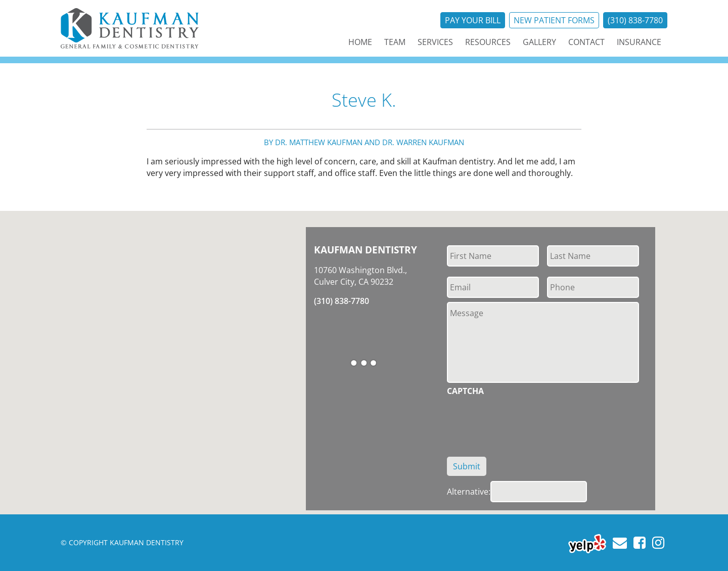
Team (395, 42)
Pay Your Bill (473, 20)
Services (435, 42)
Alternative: (469, 492)
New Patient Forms (554, 20)
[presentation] (524, 421)
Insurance (639, 42)
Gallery (539, 42)
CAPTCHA (465, 391)
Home (360, 42)
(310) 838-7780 (635, 20)
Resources (488, 42)
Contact (586, 42)
